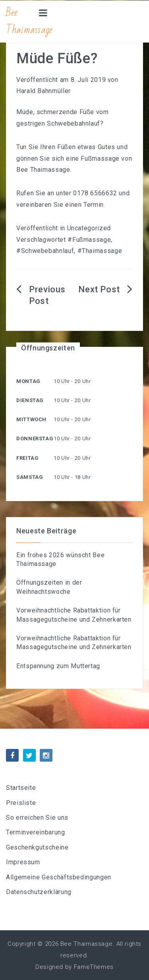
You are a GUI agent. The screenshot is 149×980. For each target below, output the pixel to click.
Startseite (21, 788)
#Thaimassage (100, 251)
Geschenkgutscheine (37, 847)
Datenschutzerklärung (39, 892)
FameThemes (94, 967)
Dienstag (30, 400)
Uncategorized (89, 228)
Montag (28, 381)
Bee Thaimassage (29, 21)
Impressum (23, 862)
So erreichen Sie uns (37, 818)
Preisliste (21, 803)
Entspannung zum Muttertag (58, 666)
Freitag (27, 458)
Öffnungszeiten (48, 348)
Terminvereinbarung (36, 832)
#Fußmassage (89, 240)
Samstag (30, 477)
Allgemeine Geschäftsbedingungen (59, 877)
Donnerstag (35, 438)
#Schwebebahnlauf (45, 251)
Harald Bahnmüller (44, 91)
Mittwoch (31, 419)
